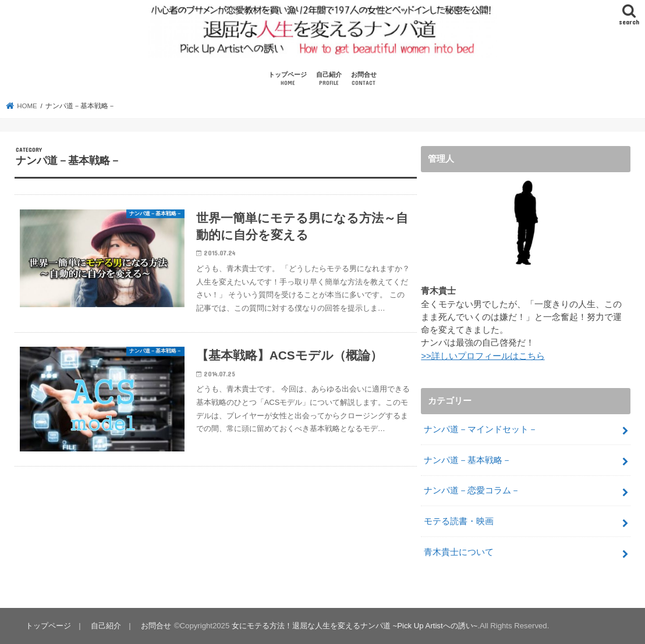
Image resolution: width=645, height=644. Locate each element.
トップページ (288, 79)
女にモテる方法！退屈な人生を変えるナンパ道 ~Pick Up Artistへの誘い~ (355, 626)
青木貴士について (459, 552)
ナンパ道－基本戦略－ (467, 460)
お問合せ (364, 79)
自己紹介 (329, 79)
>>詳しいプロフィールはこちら (483, 356)
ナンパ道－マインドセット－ (481, 429)
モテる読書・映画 (459, 521)
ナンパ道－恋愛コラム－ (472, 490)
